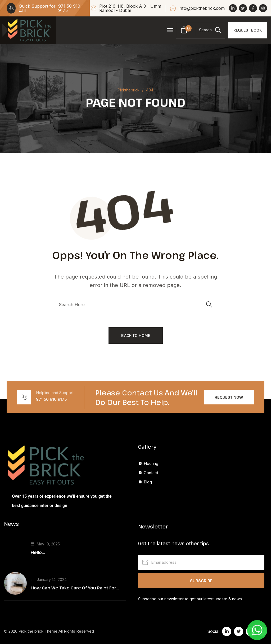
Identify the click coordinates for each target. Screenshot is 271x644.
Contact (151, 473)
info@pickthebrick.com (202, 8)
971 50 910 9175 (69, 8)
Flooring (151, 463)
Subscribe (201, 581)
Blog (148, 482)
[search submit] (209, 305)
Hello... (38, 552)
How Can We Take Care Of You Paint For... (75, 588)
